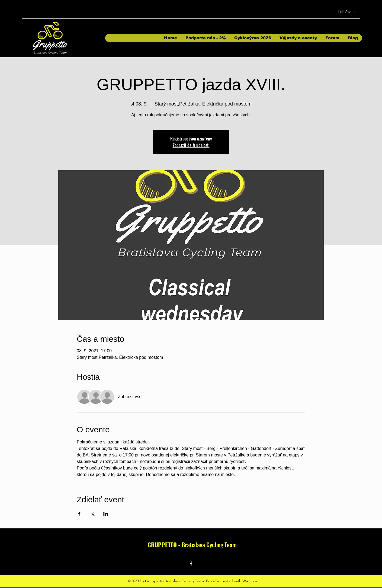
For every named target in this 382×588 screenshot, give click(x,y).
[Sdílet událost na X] (93, 514)
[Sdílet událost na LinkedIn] (106, 514)
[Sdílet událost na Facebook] (79, 514)
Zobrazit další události (191, 145)
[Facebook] (191, 564)
